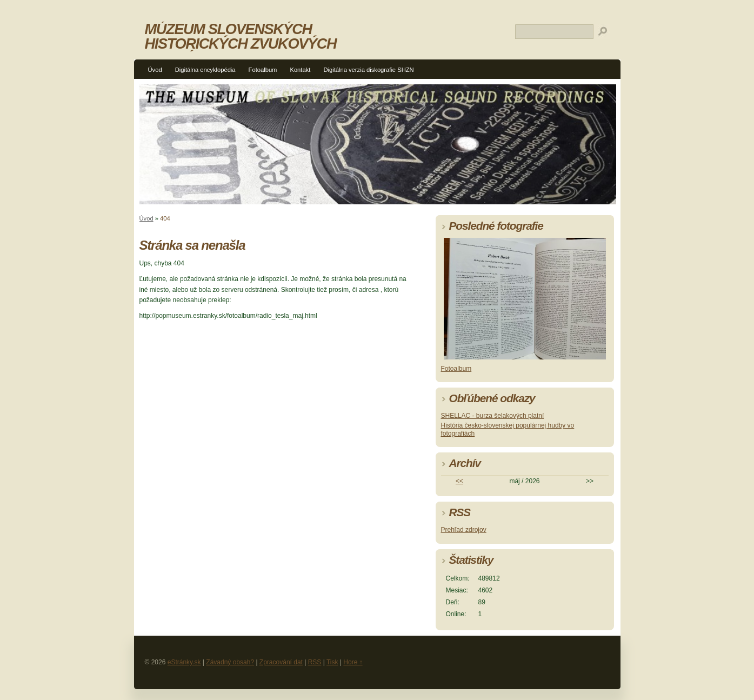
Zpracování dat (281, 662)
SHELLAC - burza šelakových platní (493, 416)
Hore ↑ (353, 662)
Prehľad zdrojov (464, 530)
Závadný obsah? (230, 662)
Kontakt (300, 70)
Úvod (155, 70)
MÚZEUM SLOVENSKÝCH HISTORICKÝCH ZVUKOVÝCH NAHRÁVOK (241, 44)
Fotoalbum (263, 70)
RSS (315, 662)
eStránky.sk (184, 662)
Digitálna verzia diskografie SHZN (368, 70)
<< (459, 481)
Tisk (332, 662)
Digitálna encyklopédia (205, 70)
